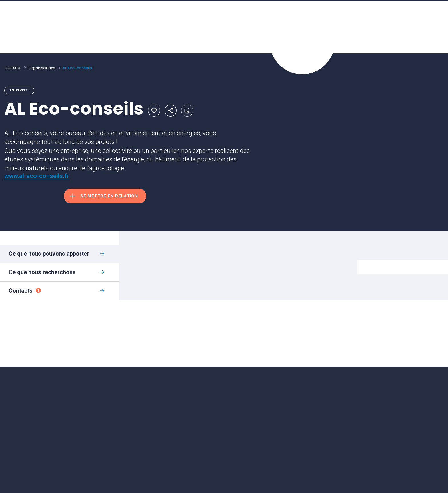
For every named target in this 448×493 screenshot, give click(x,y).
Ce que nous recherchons (42, 272)
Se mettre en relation (109, 196)
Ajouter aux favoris (154, 111)
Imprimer (187, 111)
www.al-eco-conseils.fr (37, 176)
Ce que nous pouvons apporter (49, 254)
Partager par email (171, 111)
